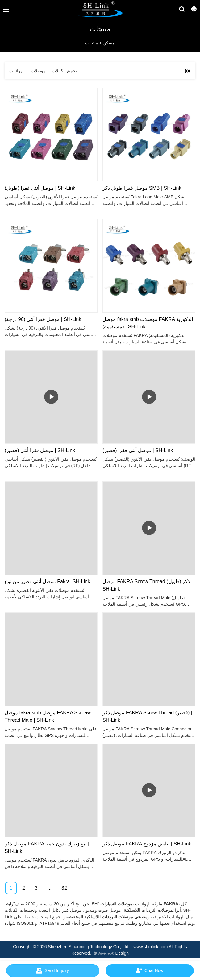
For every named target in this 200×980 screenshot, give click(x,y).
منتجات (92, 43)
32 (64, 888)
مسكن (109, 43)
